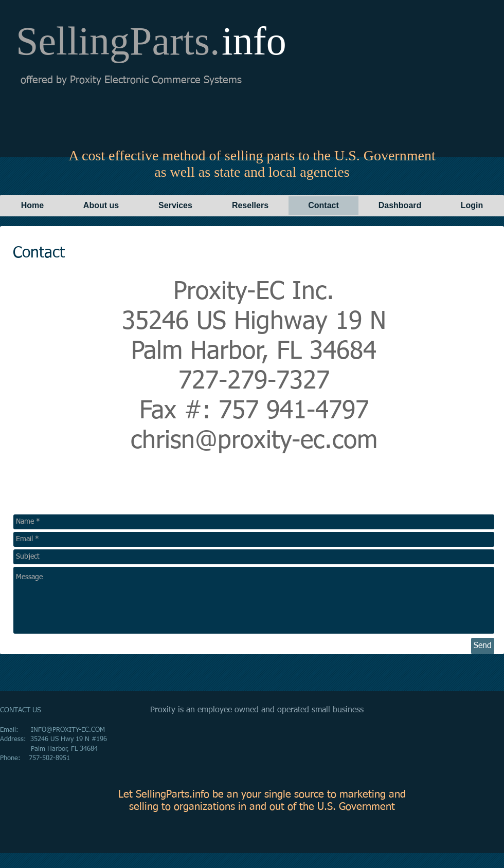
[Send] (483, 646)
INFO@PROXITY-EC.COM (68, 730)
